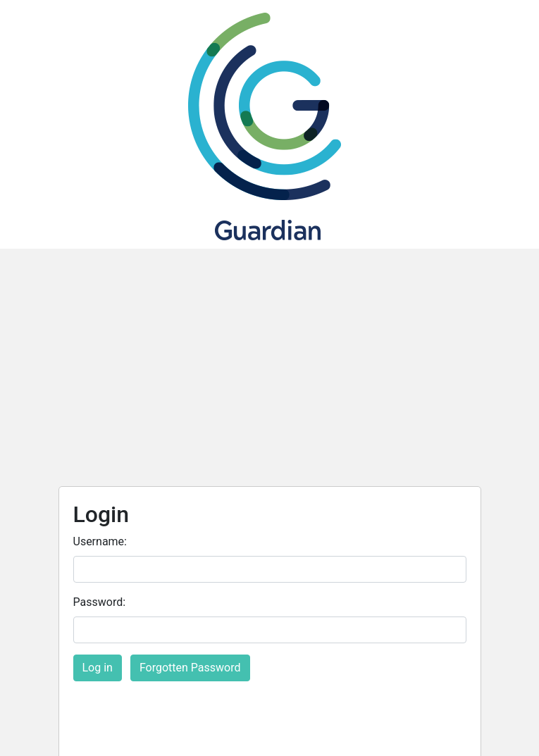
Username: (100, 541)
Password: (100, 602)
